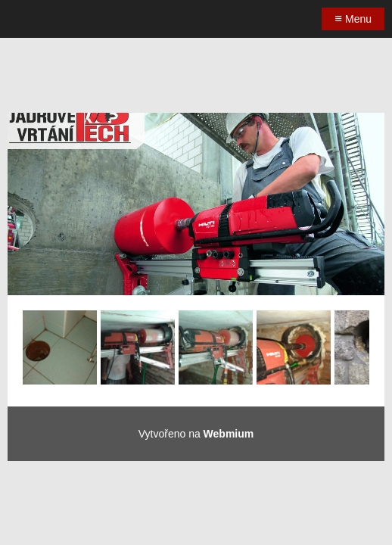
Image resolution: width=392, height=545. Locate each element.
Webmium (229, 434)
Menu (353, 19)
